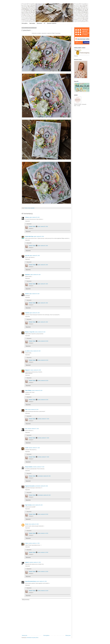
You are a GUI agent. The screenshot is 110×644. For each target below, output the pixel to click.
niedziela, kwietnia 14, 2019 (35, 562)
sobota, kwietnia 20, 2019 (43, 591)
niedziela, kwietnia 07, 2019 (43, 419)
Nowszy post (25, 635)
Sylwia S (27, 562)
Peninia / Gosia (32, 227)
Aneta (26, 543)
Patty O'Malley (28, 390)
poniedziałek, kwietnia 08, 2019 (44, 476)
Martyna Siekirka (29, 467)
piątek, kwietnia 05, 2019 (34, 217)
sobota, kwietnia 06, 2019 (40, 332)
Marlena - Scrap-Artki (30, 332)
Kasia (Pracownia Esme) (31, 581)
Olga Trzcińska (28, 505)
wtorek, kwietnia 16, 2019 (43, 533)
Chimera (27, 217)
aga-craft (27, 256)
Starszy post (68, 635)
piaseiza (27, 294)
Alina (26, 410)
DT (45, 23)
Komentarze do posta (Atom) (32, 638)
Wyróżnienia (39, 23)
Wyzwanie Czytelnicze (52, 23)
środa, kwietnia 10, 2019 (34, 524)
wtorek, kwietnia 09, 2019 (37, 505)
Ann (26, 429)
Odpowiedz (28, 221)
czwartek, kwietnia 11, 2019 (34, 543)
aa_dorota (27, 351)
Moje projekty (32, 23)
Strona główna (25, 23)
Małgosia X (28, 370)
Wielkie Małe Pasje (29, 236)
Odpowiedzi (29, 224)
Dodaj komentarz (26, 600)
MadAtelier (28, 275)
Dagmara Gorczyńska (30, 486)
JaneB (27, 448)
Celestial (27, 313)
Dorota (27, 524)
